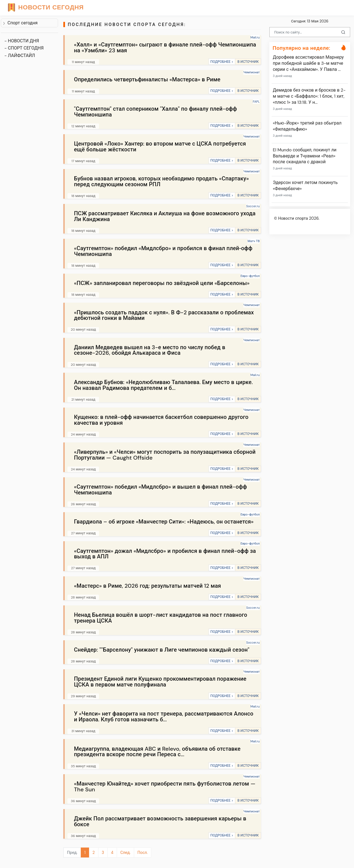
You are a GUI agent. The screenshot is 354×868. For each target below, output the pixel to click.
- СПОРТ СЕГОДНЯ (24, 48)
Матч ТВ (254, 241)
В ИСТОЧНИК (248, 62)
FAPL (256, 102)
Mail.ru (255, 37)
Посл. (143, 853)
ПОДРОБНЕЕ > (222, 62)
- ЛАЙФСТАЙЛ (20, 55)
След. (125, 853)
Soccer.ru (253, 206)
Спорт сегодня (20, 23)
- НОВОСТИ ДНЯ (22, 41)
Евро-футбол (250, 276)
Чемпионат (252, 72)
